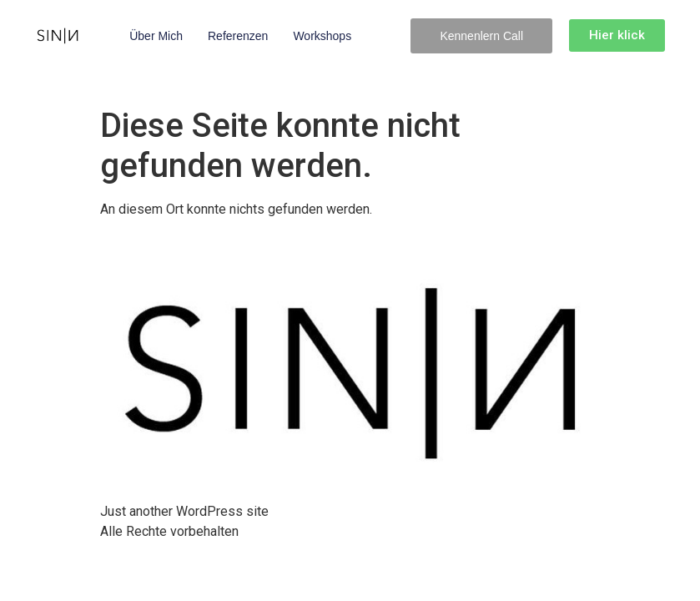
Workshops (322, 36)
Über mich (156, 36)
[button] (481, 36)
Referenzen (238, 36)
